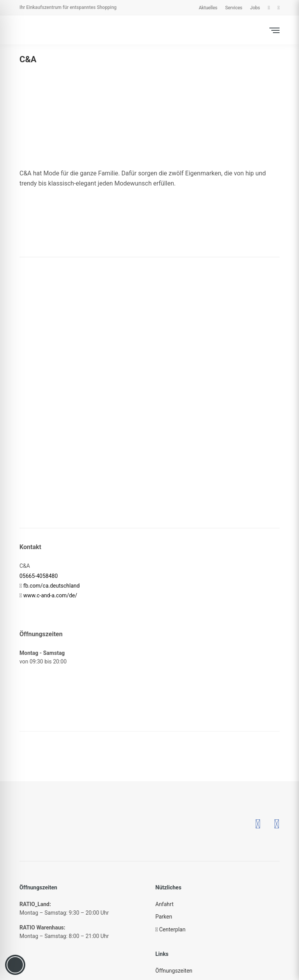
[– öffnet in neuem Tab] (258, 824)
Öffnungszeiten (174, 971)
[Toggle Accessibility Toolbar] (15, 965)
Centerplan (170, 929)
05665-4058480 (39, 576)
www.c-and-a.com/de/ (50, 595)
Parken (164, 917)
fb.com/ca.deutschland (52, 586)
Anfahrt (164, 904)
